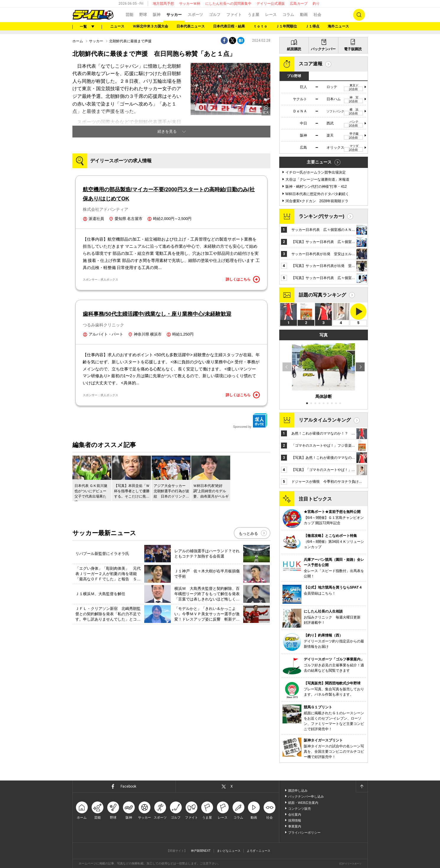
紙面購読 (294, 49)
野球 (143, 15)
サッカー (174, 15)
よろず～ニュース (259, 851)
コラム (288, 15)
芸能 (129, 15)
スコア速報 (311, 64)
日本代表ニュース (191, 26)
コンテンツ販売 (299, 809)
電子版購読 (353, 49)
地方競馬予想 (163, 4)
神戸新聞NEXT (201, 851)
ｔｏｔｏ (260, 26)
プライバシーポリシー (304, 833)
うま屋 (253, 15)
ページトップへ (362, 786)
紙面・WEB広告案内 (303, 803)
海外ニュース (338, 26)
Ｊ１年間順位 (286, 26)
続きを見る (167, 131)
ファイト (234, 15)
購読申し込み (298, 791)
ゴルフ (215, 15)
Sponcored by (250, 421)
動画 (304, 15)
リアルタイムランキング (325, 420)
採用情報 (295, 820)
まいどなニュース (229, 851)
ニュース (117, 26)
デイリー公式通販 (271, 4)
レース (271, 15)
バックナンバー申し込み (306, 796)
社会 (317, 15)
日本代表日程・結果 (229, 26)
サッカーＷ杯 (190, 4)
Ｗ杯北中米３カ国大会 (150, 26)
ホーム (78, 41)
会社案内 (295, 814)
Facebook (128, 786)
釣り (316, 4)
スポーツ (195, 15)
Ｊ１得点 (312, 26)
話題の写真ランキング (322, 295)
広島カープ (299, 4)
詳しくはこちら (243, 279)
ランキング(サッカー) (322, 216)
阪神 (157, 15)
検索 (359, 15)
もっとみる (248, 533)
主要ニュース (319, 162)
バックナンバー (323, 49)
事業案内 (295, 826)
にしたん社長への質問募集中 (228, 4)
